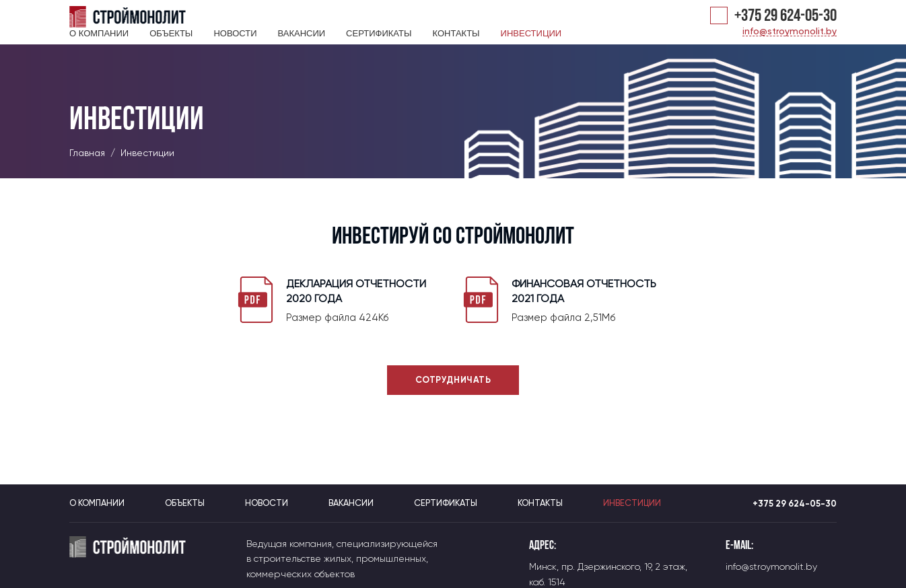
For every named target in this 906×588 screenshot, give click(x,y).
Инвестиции (531, 33)
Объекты (171, 33)
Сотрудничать (453, 380)
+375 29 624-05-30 (786, 17)
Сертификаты (379, 33)
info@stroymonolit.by (790, 31)
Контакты (456, 33)
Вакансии (301, 33)
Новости (235, 33)
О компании (99, 33)
